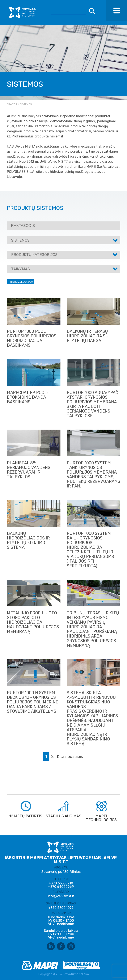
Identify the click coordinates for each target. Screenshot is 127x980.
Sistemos (20, 240)
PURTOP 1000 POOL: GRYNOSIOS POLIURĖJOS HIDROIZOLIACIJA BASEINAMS (32, 338)
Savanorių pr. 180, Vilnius (61, 872)
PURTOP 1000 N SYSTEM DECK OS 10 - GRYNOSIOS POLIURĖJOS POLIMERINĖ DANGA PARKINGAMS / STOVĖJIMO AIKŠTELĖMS (33, 702)
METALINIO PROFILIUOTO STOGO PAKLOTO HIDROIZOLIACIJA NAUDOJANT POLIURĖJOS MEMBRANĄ (33, 622)
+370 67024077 (61, 908)
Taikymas (20, 269)
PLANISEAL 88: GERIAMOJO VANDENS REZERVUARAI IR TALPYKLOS (29, 470)
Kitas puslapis (70, 756)
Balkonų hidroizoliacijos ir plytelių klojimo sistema (28, 540)
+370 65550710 (61, 883)
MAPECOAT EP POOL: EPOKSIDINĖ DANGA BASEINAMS (27, 397)
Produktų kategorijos (34, 255)
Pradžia (12, 104)
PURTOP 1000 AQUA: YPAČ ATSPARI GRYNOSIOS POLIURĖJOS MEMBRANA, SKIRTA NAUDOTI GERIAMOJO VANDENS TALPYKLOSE (92, 404)
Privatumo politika (76, 974)
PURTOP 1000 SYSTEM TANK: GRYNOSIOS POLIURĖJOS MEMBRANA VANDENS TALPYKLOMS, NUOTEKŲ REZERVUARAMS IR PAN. (94, 474)
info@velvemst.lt (61, 896)
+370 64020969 (61, 887)
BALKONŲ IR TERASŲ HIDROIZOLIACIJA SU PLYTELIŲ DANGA (88, 336)
